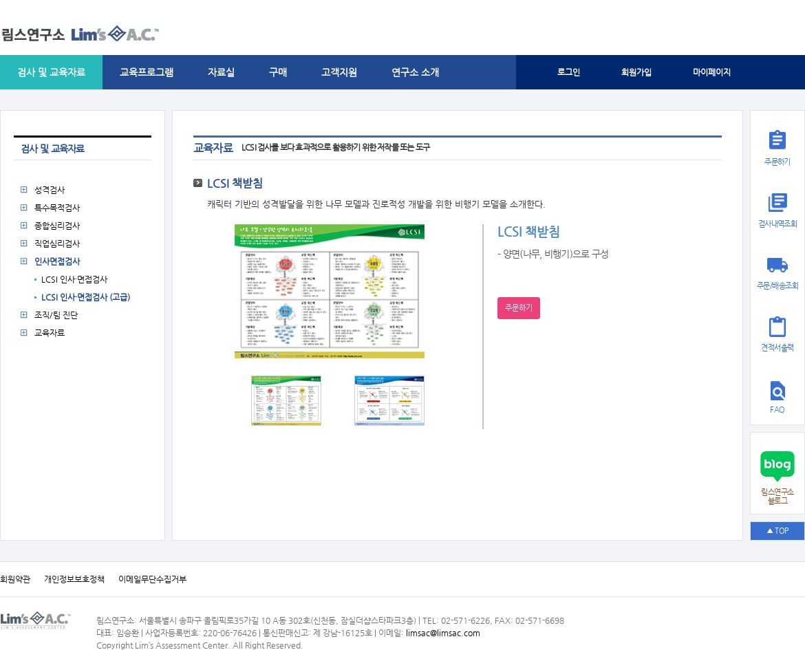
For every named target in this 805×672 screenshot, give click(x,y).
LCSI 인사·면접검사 (74, 279)
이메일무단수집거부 (152, 579)
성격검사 (50, 190)
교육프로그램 (147, 72)
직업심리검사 (57, 243)
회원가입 (636, 72)
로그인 (569, 72)
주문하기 (519, 308)
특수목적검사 (57, 208)
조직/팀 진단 (56, 315)
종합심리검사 (57, 226)
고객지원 (339, 72)
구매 (278, 72)
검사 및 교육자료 (51, 72)
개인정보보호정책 (74, 579)
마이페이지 (712, 72)
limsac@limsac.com (443, 633)
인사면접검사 (57, 261)
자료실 (221, 72)
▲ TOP (777, 531)
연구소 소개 (415, 72)
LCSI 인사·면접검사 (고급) (86, 297)
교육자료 (50, 333)
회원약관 (15, 579)
